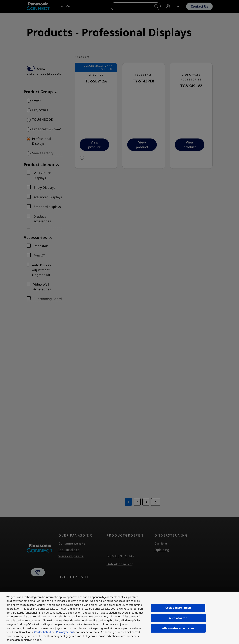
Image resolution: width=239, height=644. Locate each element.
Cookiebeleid (43, 632)
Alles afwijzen (178, 618)
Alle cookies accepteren (178, 628)
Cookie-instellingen (178, 608)
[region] (119, 618)
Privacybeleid (65, 632)
